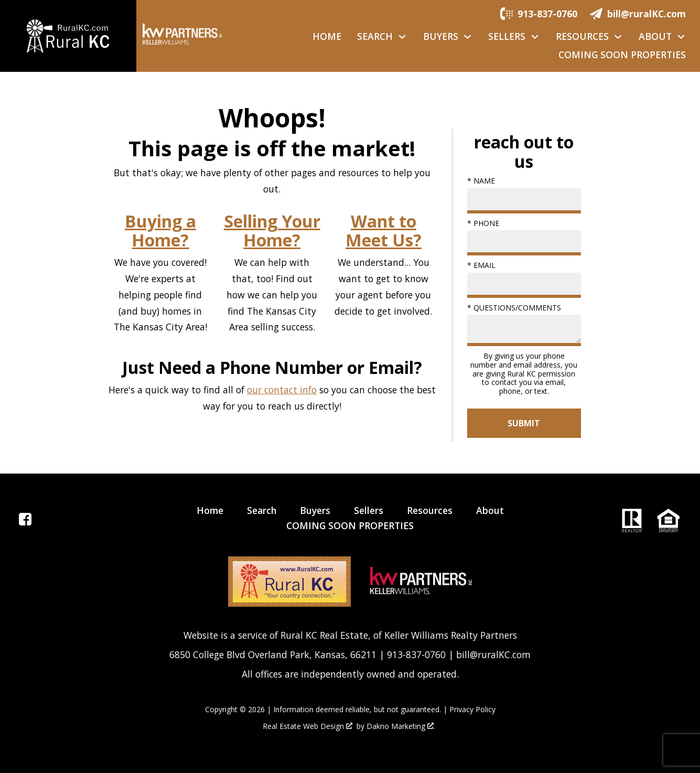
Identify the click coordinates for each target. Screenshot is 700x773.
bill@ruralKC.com (493, 654)
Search (262, 510)
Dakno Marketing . (401, 727)
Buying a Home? (160, 231)
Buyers (315, 510)
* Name (481, 181)
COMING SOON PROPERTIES (622, 55)
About (490, 510)
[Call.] (539, 13)
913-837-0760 (416, 654)
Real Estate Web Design (308, 727)
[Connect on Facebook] (25, 522)
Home (327, 37)
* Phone (483, 223)
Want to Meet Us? (384, 231)
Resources (430, 510)
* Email (481, 265)
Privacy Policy (472, 709)
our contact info (282, 390)
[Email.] (638, 13)
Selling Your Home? (272, 231)
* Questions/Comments (514, 308)
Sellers (369, 510)
